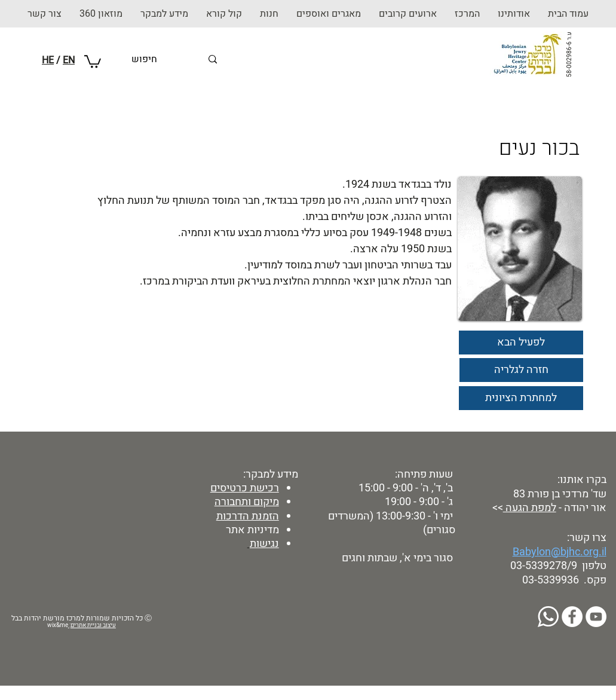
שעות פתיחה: (423, 474)
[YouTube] (596, 617)
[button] (269, 14)
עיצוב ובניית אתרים (93, 625)
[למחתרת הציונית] (521, 398)
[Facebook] (572, 617)
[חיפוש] (166, 59)
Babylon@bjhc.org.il (560, 552)
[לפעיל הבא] (521, 343)
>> (497, 508)
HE (48, 60)
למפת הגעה (530, 508)
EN (69, 60)
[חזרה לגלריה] (521, 370)
